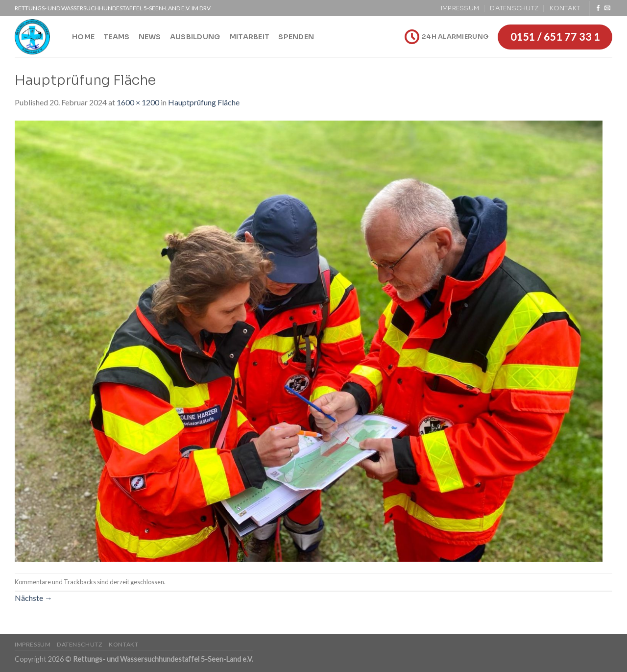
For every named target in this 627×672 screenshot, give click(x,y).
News (150, 37)
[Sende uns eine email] (607, 8)
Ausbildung (195, 37)
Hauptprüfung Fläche (204, 102)
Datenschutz (514, 8)
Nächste (34, 598)
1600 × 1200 (138, 102)
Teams (116, 37)
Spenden (296, 37)
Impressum (460, 8)
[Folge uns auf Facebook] (598, 8)
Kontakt (565, 8)
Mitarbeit (250, 37)
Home (83, 37)
